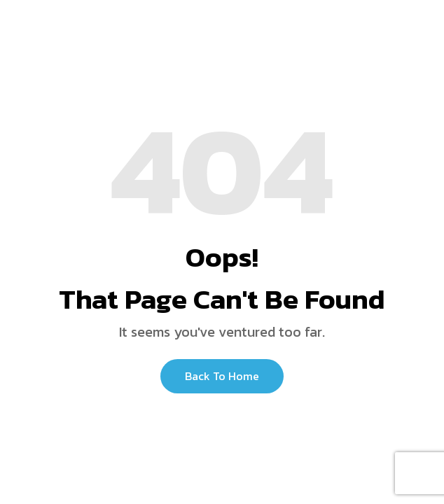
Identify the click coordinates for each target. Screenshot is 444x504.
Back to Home (222, 376)
